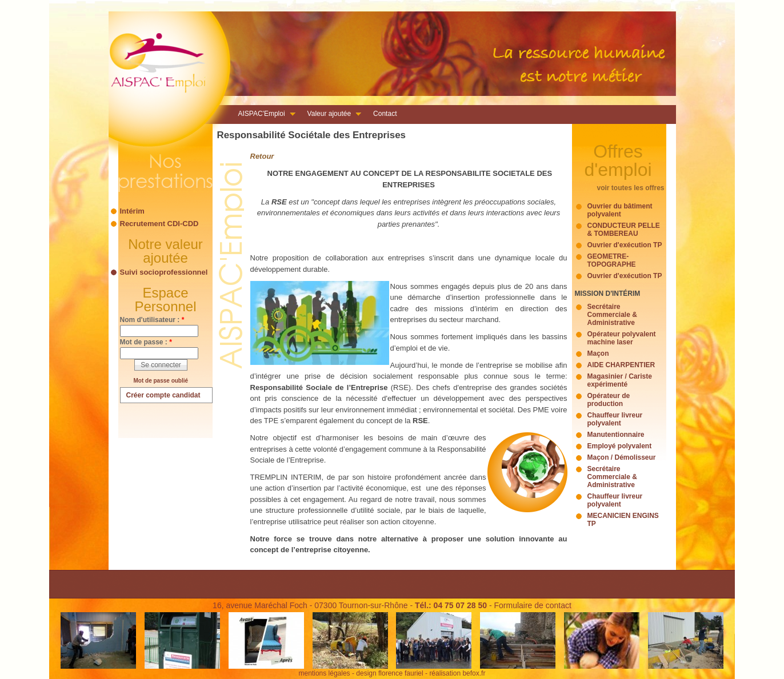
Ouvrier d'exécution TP (625, 245)
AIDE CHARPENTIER (621, 365)
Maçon (598, 353)
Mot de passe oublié (161, 381)
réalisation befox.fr (457, 673)
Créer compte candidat (163, 395)
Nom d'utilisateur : (152, 320)
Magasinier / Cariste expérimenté (620, 380)
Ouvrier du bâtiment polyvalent (620, 210)
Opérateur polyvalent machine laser (622, 338)
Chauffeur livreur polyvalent (615, 419)
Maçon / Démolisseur (622, 457)
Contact (385, 114)
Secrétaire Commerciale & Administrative (612, 315)
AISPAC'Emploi (263, 115)
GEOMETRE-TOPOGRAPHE (612, 260)
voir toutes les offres (630, 188)
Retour (262, 156)
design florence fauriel (389, 673)
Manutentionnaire (616, 435)
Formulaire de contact (532, 605)
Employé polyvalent (620, 446)
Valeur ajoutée (331, 115)
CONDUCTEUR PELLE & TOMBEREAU (624, 230)
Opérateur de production (609, 400)
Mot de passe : (146, 342)
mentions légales (325, 673)
